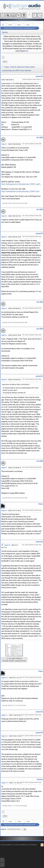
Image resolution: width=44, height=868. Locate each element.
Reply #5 (4, 335)
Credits (17, 845)
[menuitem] (5, 62)
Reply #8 (4, 511)
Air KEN (40, 138)
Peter (41, 504)
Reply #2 (4, 216)
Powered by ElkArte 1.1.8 (7, 845)
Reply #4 (4, 308)
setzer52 (39, 76)
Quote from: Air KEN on (16, 385)
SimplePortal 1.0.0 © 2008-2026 (28, 845)
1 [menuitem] (3, 58)
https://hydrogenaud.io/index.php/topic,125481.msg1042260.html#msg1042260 (22, 184)
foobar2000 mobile (29, 25)
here (26, 51)
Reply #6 (4, 380)
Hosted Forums (11, 25)
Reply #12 (4, 736)
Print (5, 61)
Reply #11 (4, 715)
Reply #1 (4, 144)
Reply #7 (4, 468)
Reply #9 (7, 545)
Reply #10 (4, 678)
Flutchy (40, 779)
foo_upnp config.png (14, 658)
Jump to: (3, 829)
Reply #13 (4, 783)
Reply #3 (4, 237)
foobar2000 (20, 25)
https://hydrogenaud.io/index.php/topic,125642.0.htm (20, 191)
